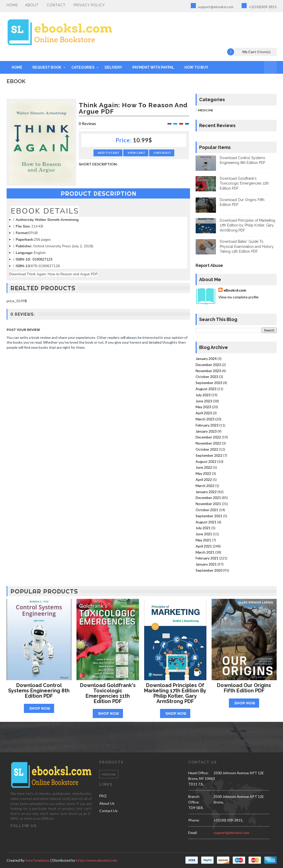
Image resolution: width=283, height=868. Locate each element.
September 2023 (209, 383)
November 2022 (208, 443)
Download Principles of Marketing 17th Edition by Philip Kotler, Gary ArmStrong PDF (247, 225)
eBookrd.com (235, 290)
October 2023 (207, 377)
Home (12, 5)
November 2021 (208, 504)
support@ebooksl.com (212, 6)
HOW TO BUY (196, 67)
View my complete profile (239, 297)
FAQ (103, 796)
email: (193, 833)
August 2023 (206, 389)
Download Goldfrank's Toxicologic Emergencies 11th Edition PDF (244, 183)
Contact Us (108, 811)
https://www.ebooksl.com (97, 860)
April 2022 (204, 479)
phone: (194, 820)
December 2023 (208, 365)
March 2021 (205, 552)
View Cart (136, 153)
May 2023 (203, 407)
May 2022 (203, 473)
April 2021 (204, 546)
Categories (83, 67)
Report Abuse (209, 265)
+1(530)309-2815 (259, 6)
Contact (56, 5)
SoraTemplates (37, 860)
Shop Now (40, 708)
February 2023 (207, 425)
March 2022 (205, 486)
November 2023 (208, 371)
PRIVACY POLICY (89, 5)
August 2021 (206, 522)
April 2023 (204, 413)
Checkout (162, 153)
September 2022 (209, 455)
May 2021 (203, 540)
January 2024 (206, 359)
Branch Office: (194, 799)
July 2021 (203, 528)
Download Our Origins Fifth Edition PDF (244, 688)
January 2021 (206, 564)
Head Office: (198, 773)
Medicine (206, 110)
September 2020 (209, 570)
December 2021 (208, 498)
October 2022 (207, 449)
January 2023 (206, 431)
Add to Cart (109, 153)
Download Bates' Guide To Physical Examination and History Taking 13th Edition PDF (247, 246)
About (32, 5)
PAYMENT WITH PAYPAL (153, 67)
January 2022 (206, 492)
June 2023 (204, 401)
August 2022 (206, 461)
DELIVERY (113, 67)
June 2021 (204, 534)
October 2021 (207, 510)
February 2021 (207, 558)
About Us (107, 803)
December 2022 (208, 437)
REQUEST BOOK (47, 67)
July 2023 (203, 395)
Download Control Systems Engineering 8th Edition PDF (39, 691)
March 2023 (205, 419)
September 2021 (209, 516)
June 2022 (204, 467)
